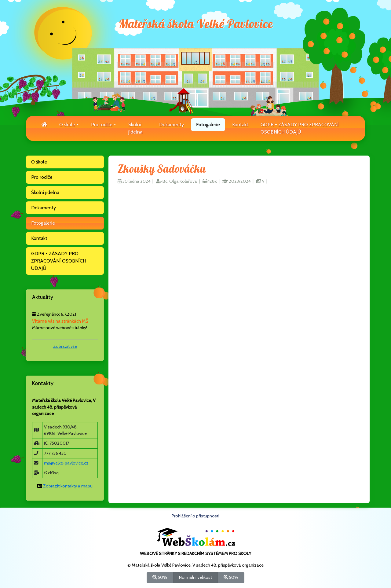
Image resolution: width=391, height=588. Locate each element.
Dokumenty (172, 125)
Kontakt (240, 125)
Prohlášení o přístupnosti (195, 516)
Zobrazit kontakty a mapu (68, 486)
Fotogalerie (208, 125)
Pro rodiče (42, 177)
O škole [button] (67, 125)
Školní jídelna (135, 128)
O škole (39, 162)
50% (160, 577)
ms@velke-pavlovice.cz (66, 463)
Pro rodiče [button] (102, 125)
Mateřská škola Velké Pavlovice (196, 24)
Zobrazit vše (65, 346)
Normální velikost (195, 577)
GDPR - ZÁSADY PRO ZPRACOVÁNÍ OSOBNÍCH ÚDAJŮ (300, 128)
